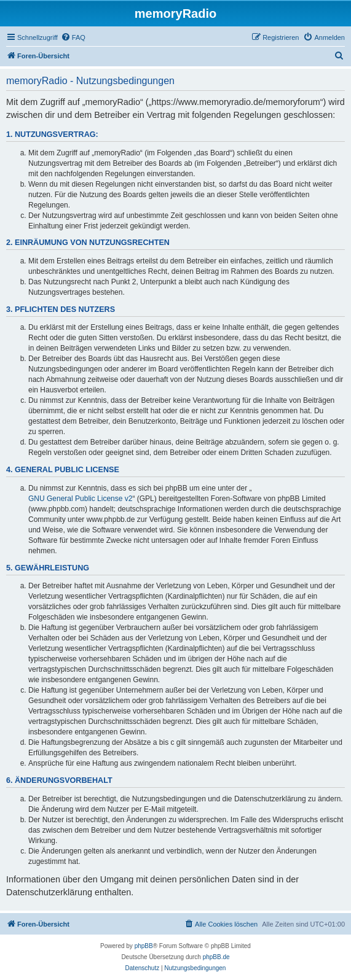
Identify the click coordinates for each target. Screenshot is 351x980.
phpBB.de (216, 957)
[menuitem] (73, 37)
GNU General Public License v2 (80, 499)
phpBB (144, 946)
